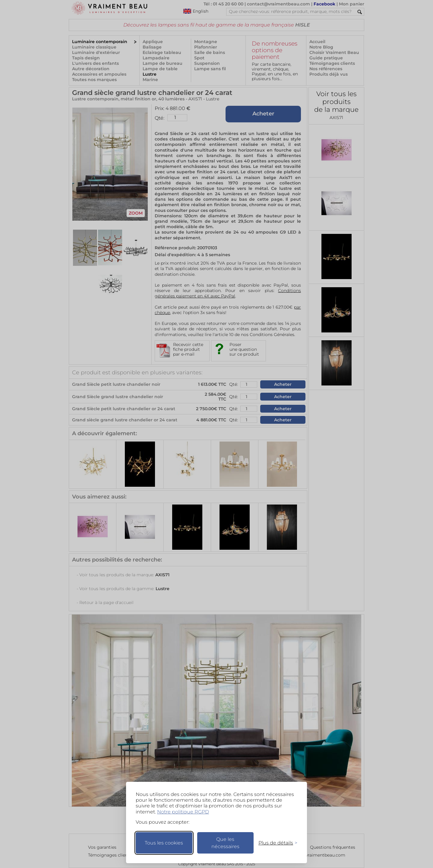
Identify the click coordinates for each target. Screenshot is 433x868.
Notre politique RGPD (183, 812)
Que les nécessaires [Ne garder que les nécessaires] (225, 843)
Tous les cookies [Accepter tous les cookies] (164, 843)
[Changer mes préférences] (275, 843)
